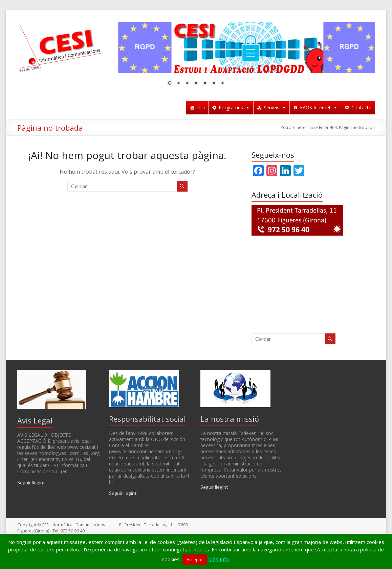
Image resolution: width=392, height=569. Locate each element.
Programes (234, 107)
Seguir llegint (31, 483)
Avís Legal (35, 420)
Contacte (361, 107)
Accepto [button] (195, 560)
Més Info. (219, 559)
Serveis (275, 107)
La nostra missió (230, 419)
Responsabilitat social (147, 419)
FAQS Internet (319, 107)
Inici (201, 107)
